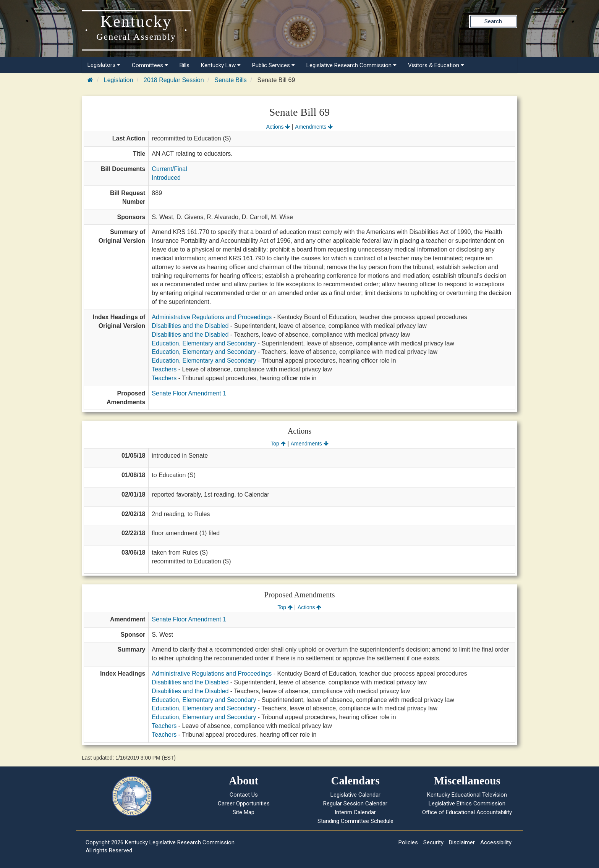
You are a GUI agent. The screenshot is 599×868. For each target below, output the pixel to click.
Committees (150, 65)
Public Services (274, 65)
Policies (408, 842)
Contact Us (244, 795)
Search (493, 21)
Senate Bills (231, 80)
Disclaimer (462, 842)
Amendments (314, 127)
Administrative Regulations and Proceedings (212, 317)
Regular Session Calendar (355, 803)
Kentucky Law (221, 65)
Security (433, 842)
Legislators (104, 65)
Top (278, 444)
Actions (278, 127)
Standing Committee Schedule (355, 821)
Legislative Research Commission (351, 65)
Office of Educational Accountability (467, 812)
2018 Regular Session (174, 80)
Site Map (244, 812)
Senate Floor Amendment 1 (189, 393)
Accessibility (496, 842)
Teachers (164, 369)
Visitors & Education (436, 65)
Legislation (119, 80)
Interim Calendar (355, 812)
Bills (185, 65)
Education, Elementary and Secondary (204, 343)
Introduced (166, 178)
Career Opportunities (244, 803)
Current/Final (169, 169)
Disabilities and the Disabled (190, 326)
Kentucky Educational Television (467, 795)
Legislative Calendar (355, 795)
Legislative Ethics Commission (467, 803)
